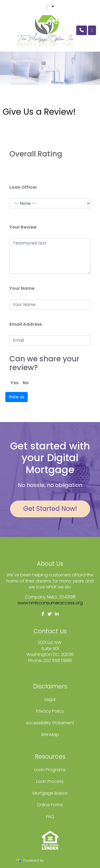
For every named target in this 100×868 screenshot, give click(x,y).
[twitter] (50, 614)
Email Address (26, 324)
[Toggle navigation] (92, 30)
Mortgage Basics (50, 793)
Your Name (22, 288)
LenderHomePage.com (65, 860)
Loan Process (50, 781)
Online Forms (50, 805)
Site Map (50, 735)
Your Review (23, 227)
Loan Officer (23, 187)
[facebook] (43, 614)
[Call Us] (82, 30)
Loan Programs (50, 770)
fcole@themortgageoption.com (50, 666)
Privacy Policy (50, 711)
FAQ (50, 817)
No (26, 383)
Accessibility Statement (50, 723)
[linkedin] (57, 614)
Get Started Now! (50, 509)
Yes (14, 383)
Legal (50, 699)
